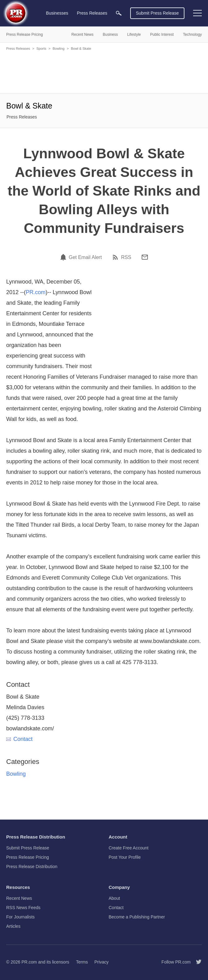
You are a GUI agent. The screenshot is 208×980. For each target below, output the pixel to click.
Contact (19, 739)
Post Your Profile (125, 857)
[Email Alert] (64, 257)
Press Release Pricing (28, 857)
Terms (82, 962)
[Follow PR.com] (196, 962)
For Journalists (20, 917)
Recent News (19, 898)
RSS (126, 257)
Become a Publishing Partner (137, 917)
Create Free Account (129, 848)
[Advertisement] (104, 72)
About (115, 898)
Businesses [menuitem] (57, 13)
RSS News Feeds (23, 908)
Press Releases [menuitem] (92, 13)
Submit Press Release (157, 13)
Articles (13, 926)
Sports (41, 49)
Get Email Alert (85, 257)
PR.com (36, 292)
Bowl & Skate (81, 49)
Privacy (101, 962)
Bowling (59, 49)
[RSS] (116, 257)
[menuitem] (119, 13)
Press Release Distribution (32, 867)
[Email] (145, 257)
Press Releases (18, 49)
